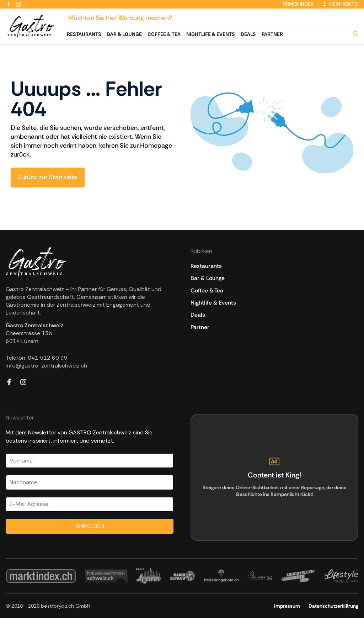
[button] (354, 34)
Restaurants (84, 34)
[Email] (90, 504)
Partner (272, 34)
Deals (248, 34)
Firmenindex (298, 4)
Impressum (287, 606)
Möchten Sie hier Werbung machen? (120, 18)
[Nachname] (90, 482)
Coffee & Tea (164, 34)
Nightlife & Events (211, 34)
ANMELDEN (90, 526)
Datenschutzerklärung (333, 606)
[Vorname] (90, 461)
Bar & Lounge (124, 34)
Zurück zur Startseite (48, 177)
